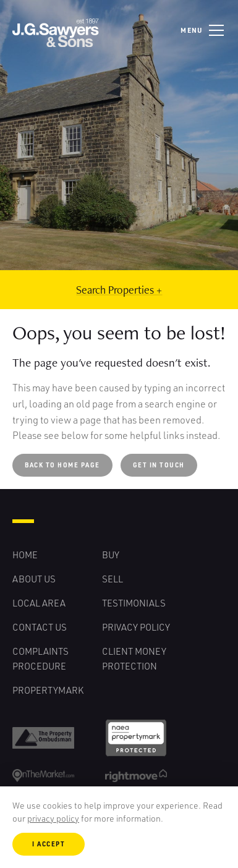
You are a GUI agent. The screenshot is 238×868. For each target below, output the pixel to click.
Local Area (39, 603)
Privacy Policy (136, 627)
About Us (34, 579)
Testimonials (134, 603)
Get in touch (159, 465)
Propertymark (48, 690)
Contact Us (40, 627)
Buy (111, 555)
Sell (113, 579)
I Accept (49, 844)
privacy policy (53, 818)
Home (25, 555)
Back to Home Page (62, 465)
